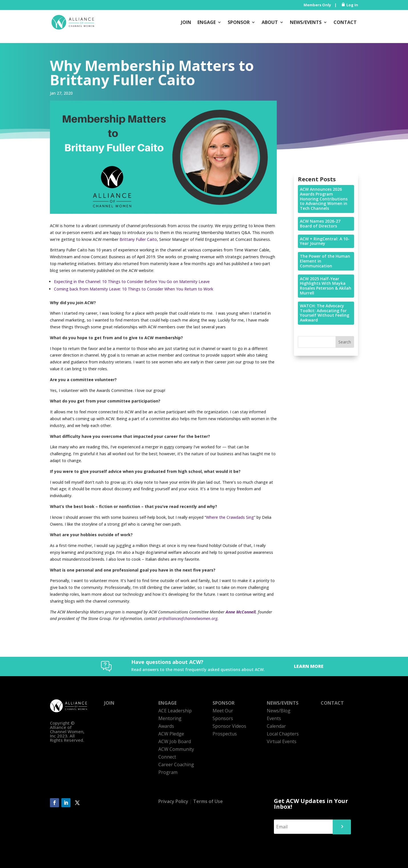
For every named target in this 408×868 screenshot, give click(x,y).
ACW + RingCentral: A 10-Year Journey (325, 241)
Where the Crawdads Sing (230, 517)
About (270, 22)
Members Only (317, 5)
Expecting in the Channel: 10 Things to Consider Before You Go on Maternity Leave (132, 281)
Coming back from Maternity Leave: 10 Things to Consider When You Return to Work (134, 289)
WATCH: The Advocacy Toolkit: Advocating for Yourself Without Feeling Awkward (325, 313)
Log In (352, 5)
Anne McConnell (241, 612)
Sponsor (239, 22)
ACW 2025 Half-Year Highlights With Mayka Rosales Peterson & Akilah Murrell (326, 286)
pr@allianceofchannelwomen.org (188, 618)
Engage (207, 22)
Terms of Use (208, 801)
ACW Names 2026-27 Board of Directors (320, 223)
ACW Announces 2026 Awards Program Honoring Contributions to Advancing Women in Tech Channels (324, 199)
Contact (345, 22)
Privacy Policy (173, 801)
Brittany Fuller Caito (138, 239)
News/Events (306, 22)
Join (186, 22)
